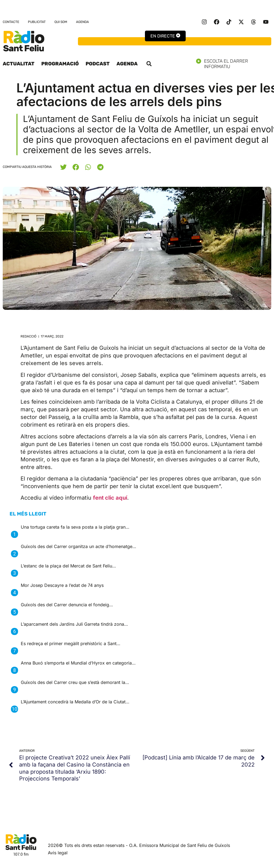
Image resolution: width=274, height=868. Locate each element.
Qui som (61, 22)
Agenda (82, 22)
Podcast (98, 64)
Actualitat (19, 64)
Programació (60, 64)
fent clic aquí (110, 498)
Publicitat (37, 22)
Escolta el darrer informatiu (234, 64)
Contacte (11, 22)
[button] (149, 64)
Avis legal (58, 853)
